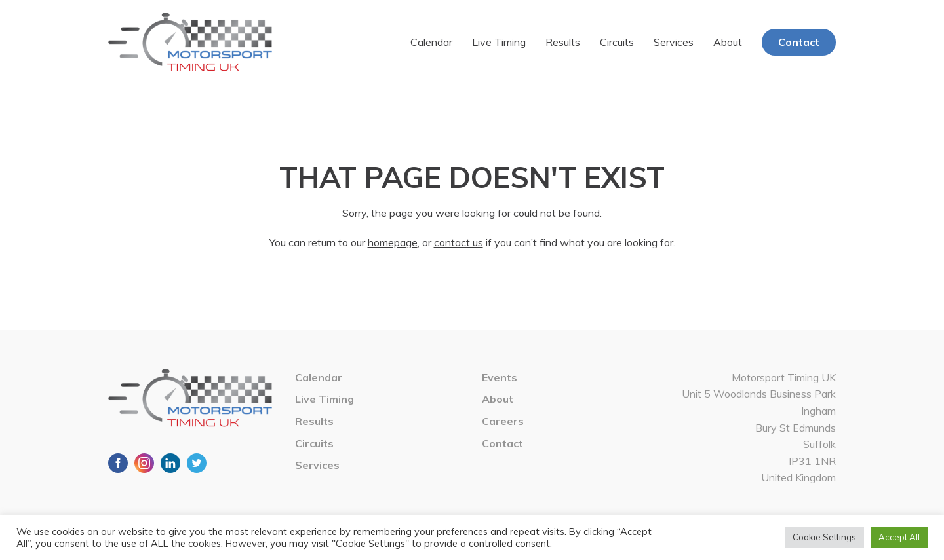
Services (674, 42)
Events (500, 377)
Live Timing (499, 42)
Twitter (197, 463)
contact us (459, 242)
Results (563, 42)
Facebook (118, 463)
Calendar (431, 42)
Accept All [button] (899, 537)
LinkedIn (170, 463)
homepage (393, 242)
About (728, 42)
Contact (799, 42)
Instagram (144, 463)
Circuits (617, 42)
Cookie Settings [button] (824, 537)
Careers (503, 421)
